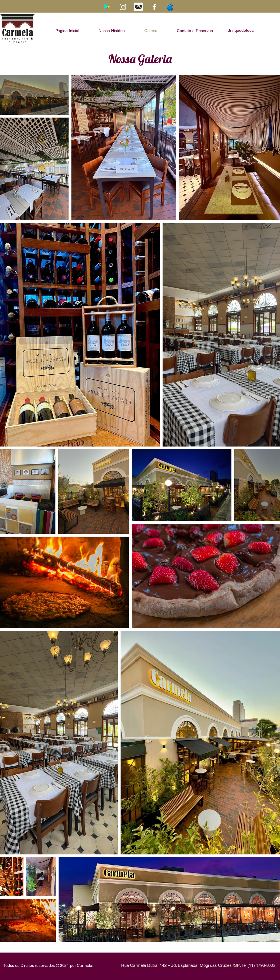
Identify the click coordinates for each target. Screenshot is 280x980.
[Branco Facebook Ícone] (154, 7)
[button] (241, 31)
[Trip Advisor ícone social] (139, 7)
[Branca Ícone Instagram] (123, 7)
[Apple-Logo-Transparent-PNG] (170, 7)
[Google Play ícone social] (107, 7)
